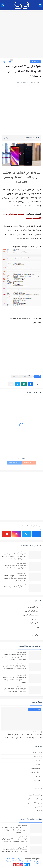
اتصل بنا (37, 811)
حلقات (37, 631)
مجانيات (37, 780)
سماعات (37, 776)
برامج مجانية (35, 623)
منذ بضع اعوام (21, 552)
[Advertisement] (21, 34)
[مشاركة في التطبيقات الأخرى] (11, 384)
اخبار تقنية (37, 752)
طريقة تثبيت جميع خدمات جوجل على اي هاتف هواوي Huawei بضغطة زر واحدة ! (15, 669)
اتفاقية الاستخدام (34, 799)
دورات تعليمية (35, 772)
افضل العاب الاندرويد (32, 611)
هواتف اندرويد (16, 376)
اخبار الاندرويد (35, 62)
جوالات (37, 627)
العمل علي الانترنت (32, 619)
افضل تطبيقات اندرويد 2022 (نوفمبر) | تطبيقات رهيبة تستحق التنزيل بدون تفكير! (24, 736)
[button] (31, 384)
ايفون (38, 764)
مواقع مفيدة (35, 635)
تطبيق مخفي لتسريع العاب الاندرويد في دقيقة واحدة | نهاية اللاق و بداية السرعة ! (15, 680)
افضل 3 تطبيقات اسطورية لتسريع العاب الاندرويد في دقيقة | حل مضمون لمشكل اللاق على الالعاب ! (14, 557)
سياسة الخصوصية (34, 803)
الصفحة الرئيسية (34, 795)
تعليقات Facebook (14, 463)
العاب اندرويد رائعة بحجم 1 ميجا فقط (14, 587)
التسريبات (37, 756)
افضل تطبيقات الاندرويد (31, 615)
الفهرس (37, 807)
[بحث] (3, 5)
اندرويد (38, 760)
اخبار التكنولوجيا (33, 607)
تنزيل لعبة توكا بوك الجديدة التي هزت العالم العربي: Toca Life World (15, 567)
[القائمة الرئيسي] (40, 5)
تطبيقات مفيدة (35, 768)
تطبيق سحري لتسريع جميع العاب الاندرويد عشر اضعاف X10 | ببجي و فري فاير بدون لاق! (15, 578)
